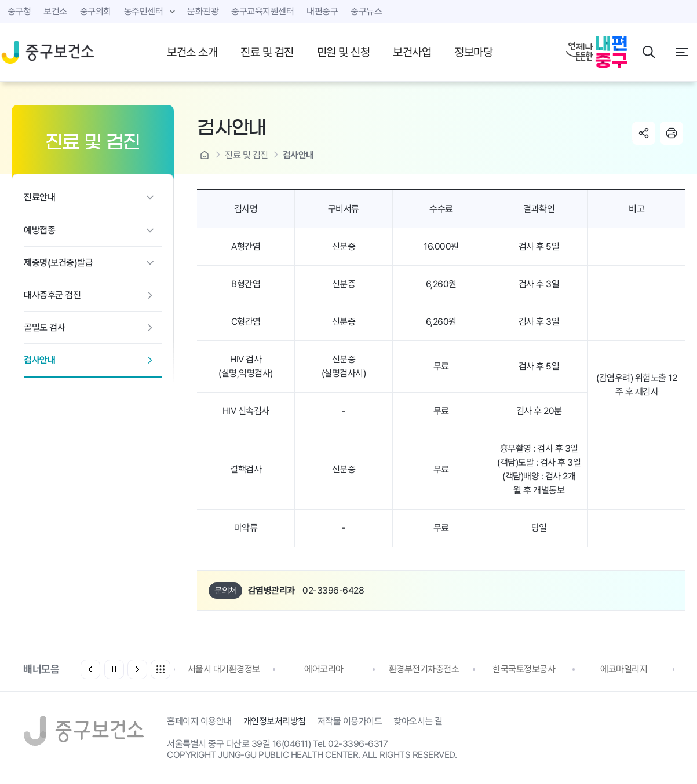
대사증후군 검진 (52, 295)
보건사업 (412, 52)
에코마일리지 (624, 669)
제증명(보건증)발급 (58, 263)
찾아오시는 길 (418, 721)
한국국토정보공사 (524, 669)
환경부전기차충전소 (424, 669)
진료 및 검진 (267, 52)
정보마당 (473, 52)
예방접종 (39, 230)
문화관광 (203, 11)
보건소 (55, 11)
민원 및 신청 (344, 52)
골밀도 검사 (44, 327)
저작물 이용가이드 (350, 721)
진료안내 (39, 197)
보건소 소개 (192, 52)
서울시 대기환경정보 (224, 669)
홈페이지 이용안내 (199, 721)
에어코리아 (324, 669)
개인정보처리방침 (275, 721)
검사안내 (39, 360)
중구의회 (96, 11)
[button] (137, 669)
